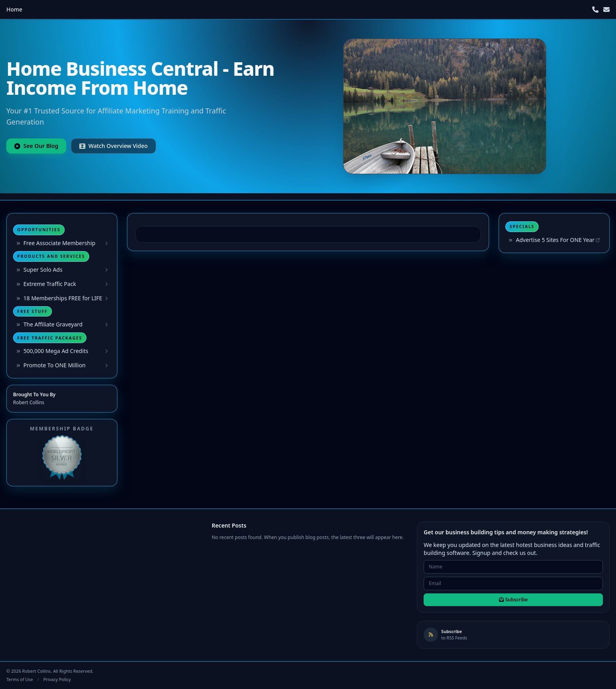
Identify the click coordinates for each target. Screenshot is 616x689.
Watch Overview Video (113, 146)
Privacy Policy (57, 679)
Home (14, 9)
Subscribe (513, 600)
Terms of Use (20, 679)
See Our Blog (36, 146)
